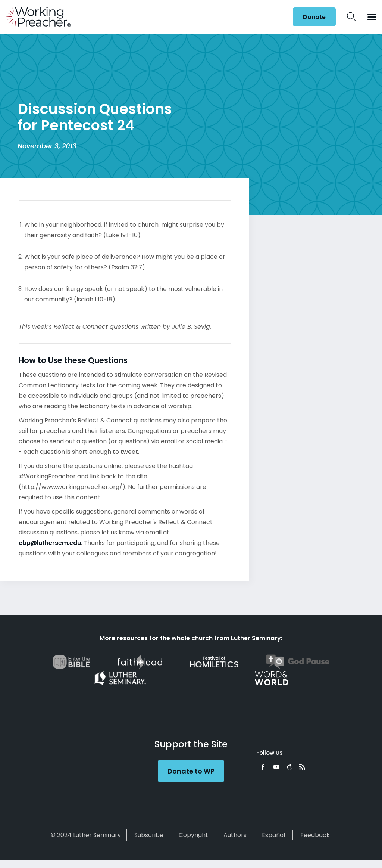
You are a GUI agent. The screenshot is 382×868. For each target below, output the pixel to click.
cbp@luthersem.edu (50, 543)
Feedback (315, 835)
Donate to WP (191, 771)
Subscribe (149, 835)
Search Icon (352, 17)
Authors (235, 835)
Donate (314, 17)
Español (273, 835)
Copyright (193, 835)
